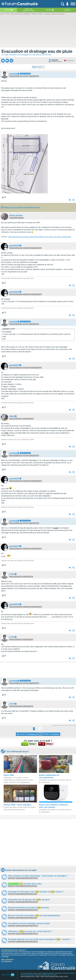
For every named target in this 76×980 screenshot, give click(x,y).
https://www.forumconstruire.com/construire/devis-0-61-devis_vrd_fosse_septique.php (40, 237)
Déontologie (30, 975)
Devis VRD (9, 775)
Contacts (23, 973)
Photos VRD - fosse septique (17, 805)
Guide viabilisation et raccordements (49, 776)
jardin (6, 433)
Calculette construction (62, 973)
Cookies (54, 975)
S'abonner (69, 61)
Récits (29, 10)
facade (56, 528)
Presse (23, 975)
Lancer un (28, 734)
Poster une (50, 734)
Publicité (37, 975)
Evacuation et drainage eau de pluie (37, 51)
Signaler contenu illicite (35, 973)
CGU (72, 973)
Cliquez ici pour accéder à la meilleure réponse (22, 207)
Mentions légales (48, 973)
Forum (8, 10)
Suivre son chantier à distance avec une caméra (53, 806)
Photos (48, 10)
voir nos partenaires (6, 961)
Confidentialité (46, 975)
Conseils (67, 10)
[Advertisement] (38, 670)
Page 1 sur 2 (37, 67)
